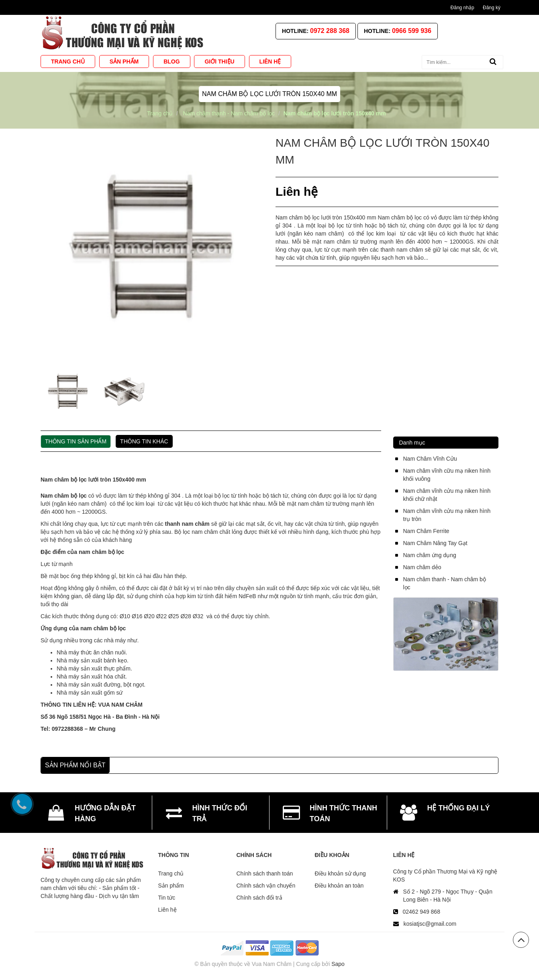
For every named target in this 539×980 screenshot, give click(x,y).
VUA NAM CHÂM (120, 705)
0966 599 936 (412, 31)
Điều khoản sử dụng (340, 873)
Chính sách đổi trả (259, 898)
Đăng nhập (462, 8)
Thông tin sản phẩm (76, 441)
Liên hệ (167, 910)
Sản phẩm (171, 886)
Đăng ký (492, 8)
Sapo (338, 964)
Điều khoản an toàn (339, 886)
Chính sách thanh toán (265, 873)
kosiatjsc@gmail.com (430, 924)
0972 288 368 (330, 31)
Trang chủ (171, 873)
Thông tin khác (144, 441)
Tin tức (167, 898)
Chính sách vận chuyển (266, 886)
